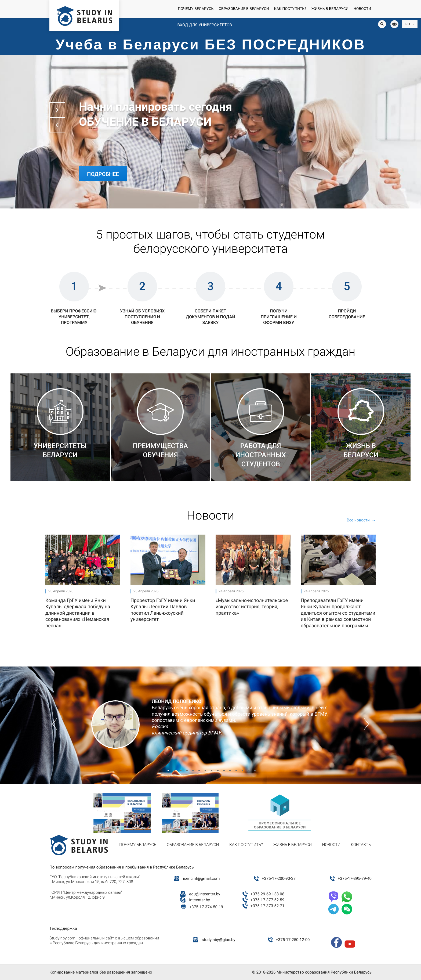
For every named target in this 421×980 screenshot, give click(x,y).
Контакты (361, 845)
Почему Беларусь (196, 9)
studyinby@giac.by (219, 940)
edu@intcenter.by (205, 894)
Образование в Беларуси (244, 9)
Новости (362, 9)
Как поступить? (290, 9)
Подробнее (103, 173)
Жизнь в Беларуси (330, 9)
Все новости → (361, 520)
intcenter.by (200, 900)
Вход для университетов (204, 25)
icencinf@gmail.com (202, 878)
